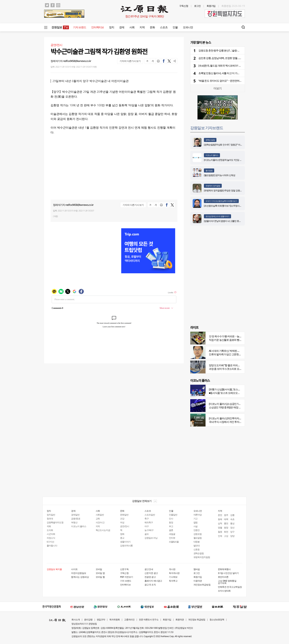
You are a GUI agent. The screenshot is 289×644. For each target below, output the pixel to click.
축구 (147, 519)
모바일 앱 (100, 573)
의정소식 (51, 538)
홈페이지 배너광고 (153, 581)
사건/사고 (100, 522)
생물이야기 (125, 542)
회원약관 (180, 619)
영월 (220, 528)
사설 (196, 526)
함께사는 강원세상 (80, 577)
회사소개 (76, 619)
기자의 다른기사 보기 (130, 61)
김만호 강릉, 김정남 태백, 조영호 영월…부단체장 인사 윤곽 (229, 58)
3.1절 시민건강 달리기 (228, 573)
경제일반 (75, 515)
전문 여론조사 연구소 (149, 619)
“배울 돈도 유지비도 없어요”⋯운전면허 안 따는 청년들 (227, 81)
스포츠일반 (150, 515)
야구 (147, 526)
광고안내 (149, 569)
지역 (142, 27)
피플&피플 (174, 542)
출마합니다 (52, 546)
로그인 (197, 6)
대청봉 (197, 542)
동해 (220, 519)
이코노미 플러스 (212, 155)
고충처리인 (129, 619)
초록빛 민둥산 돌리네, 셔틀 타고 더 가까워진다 (223, 73)
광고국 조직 (150, 585)
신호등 (197, 549)
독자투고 (173, 581)
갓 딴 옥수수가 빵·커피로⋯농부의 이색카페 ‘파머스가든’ (238, 336)
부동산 (74, 522)
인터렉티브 (98, 27)
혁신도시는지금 (103, 530)
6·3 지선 (50, 542)
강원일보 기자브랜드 (207, 128)
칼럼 (196, 522)
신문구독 (124, 569)
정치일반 (51, 515)
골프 (147, 534)
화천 (226, 532)
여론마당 (198, 515)
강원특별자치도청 (55, 522)
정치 (112, 27)
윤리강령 (88, 619)
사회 (132, 27)
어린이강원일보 (79, 573)
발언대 (197, 546)
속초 (232, 519)
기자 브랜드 (80, 27)
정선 (232, 528)
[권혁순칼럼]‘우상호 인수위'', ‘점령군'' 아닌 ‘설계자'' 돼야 (229, 145)
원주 (226, 515)
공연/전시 (125, 526)
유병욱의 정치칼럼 (213, 186)
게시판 (172, 569)
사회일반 (100, 515)
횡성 (232, 523)
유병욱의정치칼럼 (202, 557)
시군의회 (51, 534)
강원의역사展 (126, 546)
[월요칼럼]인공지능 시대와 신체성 (220, 175)
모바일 (99, 569)
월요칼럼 (209, 170)
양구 (232, 532)
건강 (122, 519)
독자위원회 (115, 619)
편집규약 (101, 619)
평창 (226, 528)
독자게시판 (174, 573)
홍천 (226, 523)
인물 (175, 27)
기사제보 (173, 577)
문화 (152, 27)
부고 (171, 526)
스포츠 (164, 27)
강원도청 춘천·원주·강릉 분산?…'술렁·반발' (220, 50)
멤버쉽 (197, 569)
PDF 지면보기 (127, 577)
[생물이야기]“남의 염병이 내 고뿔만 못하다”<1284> (227, 221)
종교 (122, 538)
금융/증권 (76, 519)
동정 (171, 522)
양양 (232, 536)
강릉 (232, 515)
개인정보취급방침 (202, 585)
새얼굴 (172, 534)
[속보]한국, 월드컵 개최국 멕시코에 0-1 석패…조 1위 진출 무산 (230, 66)
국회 (49, 526)
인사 (171, 519)
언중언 (197, 530)
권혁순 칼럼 (210, 140)
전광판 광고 (150, 577)
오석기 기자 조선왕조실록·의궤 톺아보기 (221, 201)
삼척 (220, 523)
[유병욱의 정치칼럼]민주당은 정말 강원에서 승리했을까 (229, 190)
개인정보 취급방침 (197, 619)
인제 (220, 536)
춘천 (220, 515)
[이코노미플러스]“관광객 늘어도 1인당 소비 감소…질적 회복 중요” (234, 160)
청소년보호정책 (217, 619)
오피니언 (188, 27)
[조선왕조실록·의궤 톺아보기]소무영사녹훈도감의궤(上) (229, 206)
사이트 (74, 569)
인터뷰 (172, 538)
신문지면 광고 (151, 573)
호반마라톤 (223, 577)
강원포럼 (198, 534)
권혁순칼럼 (199, 553)
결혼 (171, 530)
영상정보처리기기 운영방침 (84, 624)
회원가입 (211, 6)
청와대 (50, 519)
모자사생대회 (224, 591)
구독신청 (184, 6)
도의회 (50, 530)
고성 (226, 536)
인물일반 (173, 515)
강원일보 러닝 (151, 538)
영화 (122, 534)
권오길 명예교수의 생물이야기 (217, 216)
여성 (122, 522)
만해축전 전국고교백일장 (230, 587)
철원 (220, 532)
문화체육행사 (224, 569)
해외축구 (149, 522)
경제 (122, 27)
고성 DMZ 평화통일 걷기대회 (227, 582)
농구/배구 (149, 530)
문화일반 (124, 515)
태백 (226, 519)
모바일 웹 (100, 577)
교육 (98, 519)
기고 (196, 519)
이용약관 (198, 581)
